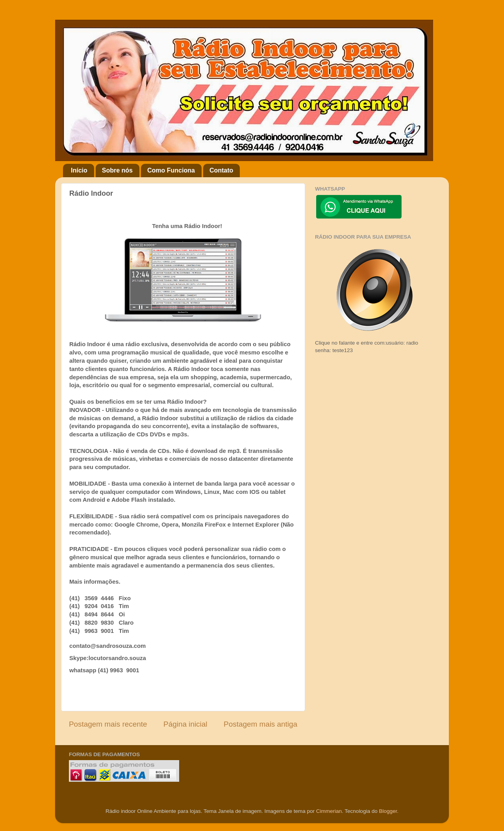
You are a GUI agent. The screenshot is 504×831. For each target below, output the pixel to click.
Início (79, 170)
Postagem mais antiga (260, 724)
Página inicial (185, 724)
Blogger (388, 811)
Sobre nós (117, 170)
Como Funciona (171, 170)
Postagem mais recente (108, 724)
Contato (221, 170)
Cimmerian (329, 811)
